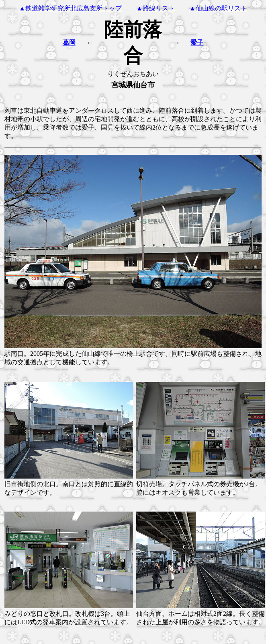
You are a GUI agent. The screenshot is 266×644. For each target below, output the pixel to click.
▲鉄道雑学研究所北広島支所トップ (70, 8)
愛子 (197, 42)
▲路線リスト (156, 8)
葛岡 (69, 42)
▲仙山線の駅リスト (218, 8)
